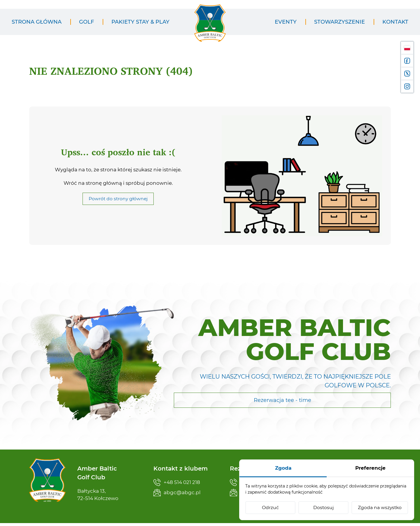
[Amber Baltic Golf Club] (210, 27)
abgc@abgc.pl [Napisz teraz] (177, 493)
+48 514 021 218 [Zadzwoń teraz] (177, 482)
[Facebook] (407, 61)
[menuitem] (37, 22)
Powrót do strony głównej (118, 205)
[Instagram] (407, 86)
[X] (407, 74)
